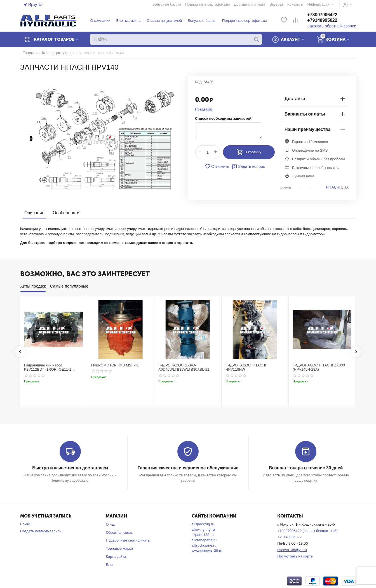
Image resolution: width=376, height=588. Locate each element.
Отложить (218, 166)
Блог (110, 564)
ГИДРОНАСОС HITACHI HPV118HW (246, 367)
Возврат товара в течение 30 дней (306, 468)
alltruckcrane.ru (204, 545)
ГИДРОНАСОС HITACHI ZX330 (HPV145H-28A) (319, 367)
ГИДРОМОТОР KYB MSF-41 (115, 365)
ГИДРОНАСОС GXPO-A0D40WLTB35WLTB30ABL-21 (184, 367)
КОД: (199, 82)
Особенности (65, 213)
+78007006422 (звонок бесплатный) (307, 531)
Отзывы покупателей (166, 21)
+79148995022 (326, 21)
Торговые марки (119, 548)
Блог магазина (130, 21)
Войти (25, 524)
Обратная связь (119, 532)
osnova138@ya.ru (292, 550)
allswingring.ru (203, 529)
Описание (34, 213)
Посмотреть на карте (295, 556)
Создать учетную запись (41, 531)
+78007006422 (326, 15)
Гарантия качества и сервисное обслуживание (188, 468)
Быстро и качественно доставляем (70, 468)
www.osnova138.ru (207, 550)
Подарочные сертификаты (246, 21)
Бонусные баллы (204, 21)
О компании (102, 21)
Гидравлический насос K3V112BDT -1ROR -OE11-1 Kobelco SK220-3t (48, 367)
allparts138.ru (203, 534)
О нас (111, 524)
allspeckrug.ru (203, 524)
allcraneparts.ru (204, 540)
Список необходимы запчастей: (224, 118)
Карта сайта (116, 556)
